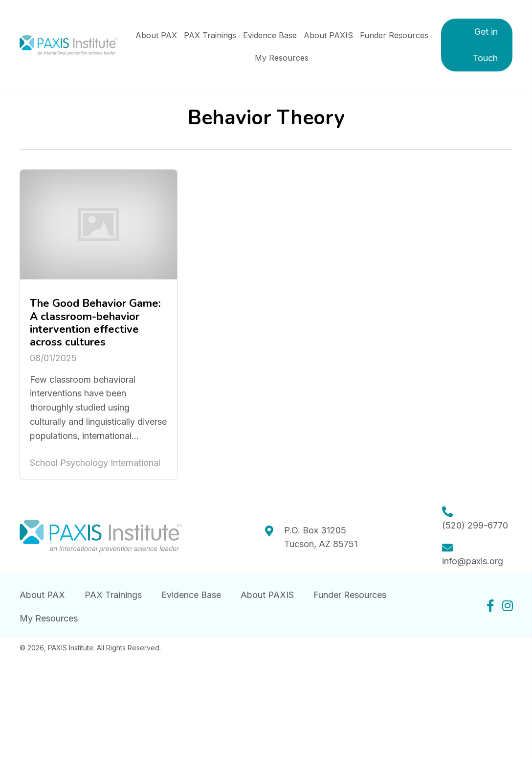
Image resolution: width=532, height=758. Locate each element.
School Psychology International (95, 463)
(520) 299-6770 (475, 525)
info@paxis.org (473, 561)
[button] (477, 45)
